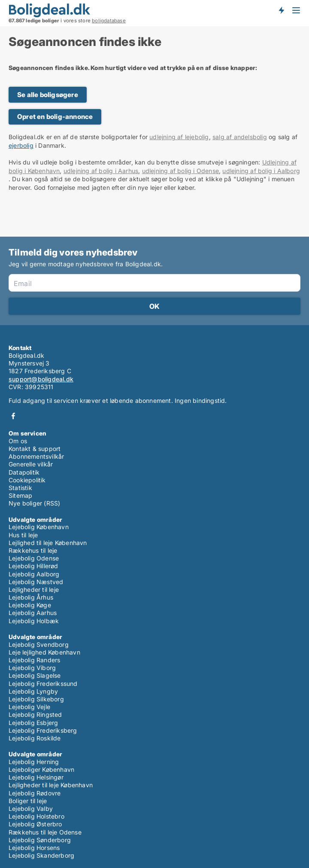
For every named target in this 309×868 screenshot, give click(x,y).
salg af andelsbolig (240, 137)
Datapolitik (24, 472)
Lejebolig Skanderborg (41, 855)
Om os (18, 441)
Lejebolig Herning (34, 762)
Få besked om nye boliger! (281, 10)
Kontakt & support (35, 449)
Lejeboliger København (41, 769)
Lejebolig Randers (34, 660)
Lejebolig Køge (30, 605)
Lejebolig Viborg (32, 668)
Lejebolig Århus (31, 597)
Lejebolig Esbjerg (33, 723)
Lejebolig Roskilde (35, 738)
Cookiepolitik (27, 480)
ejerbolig (21, 145)
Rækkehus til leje (33, 550)
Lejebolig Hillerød (33, 566)
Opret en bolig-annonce (55, 117)
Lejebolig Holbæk (34, 621)
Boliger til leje (28, 801)
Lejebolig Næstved (36, 582)
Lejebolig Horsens (34, 848)
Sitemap (20, 495)
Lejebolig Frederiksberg (43, 730)
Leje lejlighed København (44, 652)
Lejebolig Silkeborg (36, 699)
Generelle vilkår (31, 464)
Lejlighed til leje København (48, 543)
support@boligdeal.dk (41, 379)
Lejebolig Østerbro (35, 824)
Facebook (13, 416)
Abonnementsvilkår (36, 456)
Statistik (20, 488)
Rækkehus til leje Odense (45, 832)
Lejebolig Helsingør (36, 777)
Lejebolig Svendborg (39, 644)
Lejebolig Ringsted (35, 714)
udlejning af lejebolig (179, 137)
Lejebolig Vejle (29, 707)
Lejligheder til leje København (51, 785)
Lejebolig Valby (31, 809)
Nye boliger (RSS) (34, 503)
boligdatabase (109, 21)
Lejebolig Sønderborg (40, 840)
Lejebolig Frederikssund (43, 684)
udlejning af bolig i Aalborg (261, 171)
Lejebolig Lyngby (33, 691)
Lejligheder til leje (34, 589)
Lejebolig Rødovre (35, 793)
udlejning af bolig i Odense (180, 171)
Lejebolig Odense (34, 558)
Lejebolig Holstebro (36, 816)
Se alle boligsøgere (48, 95)
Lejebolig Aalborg (34, 574)
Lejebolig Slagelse (35, 675)
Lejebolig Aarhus (33, 613)
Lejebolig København (39, 527)
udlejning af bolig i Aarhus (101, 171)
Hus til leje (23, 535)
